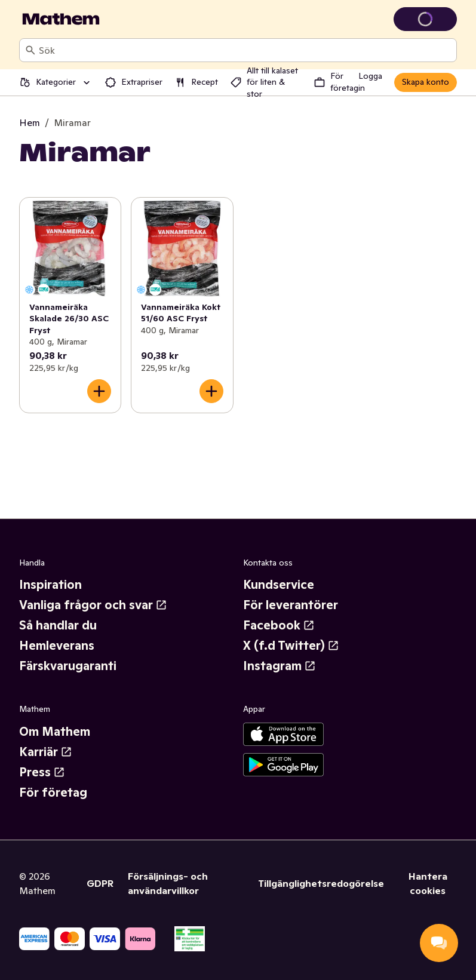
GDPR (100, 883)
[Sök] (30, 50)
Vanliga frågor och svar (93, 605)
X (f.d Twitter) (291, 646)
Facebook (279, 625)
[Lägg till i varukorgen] (99, 391)
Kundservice (279, 585)
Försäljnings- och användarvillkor (168, 883)
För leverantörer (291, 605)
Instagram (280, 666)
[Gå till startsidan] (61, 19)
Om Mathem (55, 732)
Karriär (46, 752)
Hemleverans (57, 646)
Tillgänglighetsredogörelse (321, 883)
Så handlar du (58, 625)
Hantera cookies (428, 883)
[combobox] (245, 50)
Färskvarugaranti (68, 666)
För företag (53, 792)
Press (42, 772)
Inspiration (50, 585)
